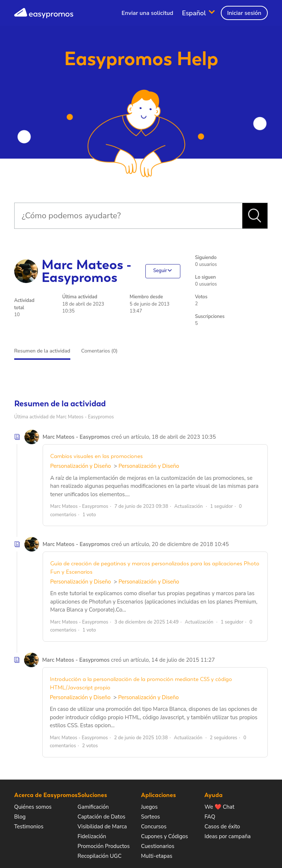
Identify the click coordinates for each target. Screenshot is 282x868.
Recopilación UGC (100, 856)
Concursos (154, 827)
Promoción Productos (104, 846)
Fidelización (92, 836)
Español (195, 13)
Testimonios (29, 827)
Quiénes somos (33, 807)
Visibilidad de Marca (102, 827)
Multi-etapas (157, 856)
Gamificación (93, 807)
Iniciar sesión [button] (244, 13)
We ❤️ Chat (219, 807)
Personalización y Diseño (81, 466)
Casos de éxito (222, 827)
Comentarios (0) (99, 351)
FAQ (210, 817)
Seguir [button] (160, 271)
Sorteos (150, 817)
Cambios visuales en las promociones (97, 456)
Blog (20, 817)
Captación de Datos (101, 817)
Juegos (149, 807)
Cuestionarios (158, 846)
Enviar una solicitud (148, 13)
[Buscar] (128, 216)
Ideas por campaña (228, 836)
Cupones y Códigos (164, 836)
